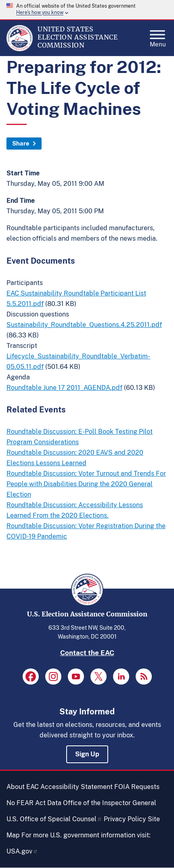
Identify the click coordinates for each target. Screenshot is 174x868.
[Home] (20, 49)
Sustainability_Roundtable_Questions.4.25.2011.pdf (84, 325)
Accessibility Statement (77, 787)
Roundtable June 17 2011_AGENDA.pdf (64, 388)
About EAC (23, 787)
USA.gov (22, 851)
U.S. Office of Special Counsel (54, 819)
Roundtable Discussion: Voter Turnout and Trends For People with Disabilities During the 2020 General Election (86, 484)
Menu (158, 36)
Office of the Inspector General (110, 803)
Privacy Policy (125, 819)
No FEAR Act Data (34, 803)
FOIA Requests (137, 787)
